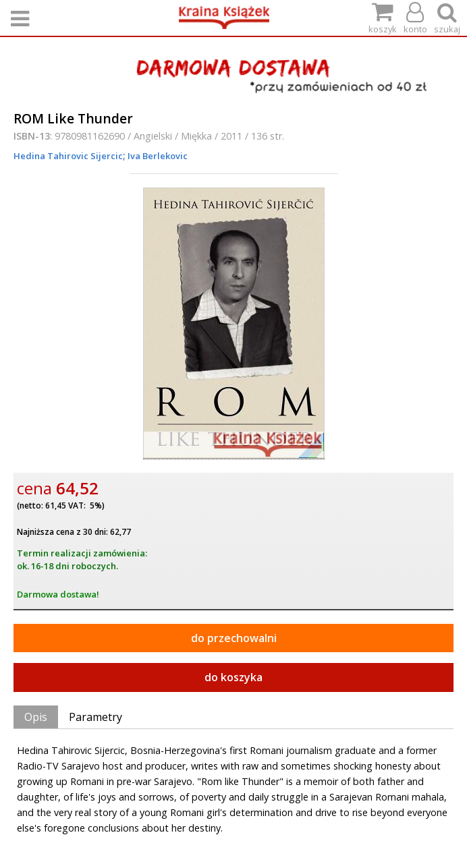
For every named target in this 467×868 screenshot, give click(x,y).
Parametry (95, 717)
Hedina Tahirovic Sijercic (68, 156)
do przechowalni (234, 638)
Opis (36, 717)
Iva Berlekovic (157, 156)
